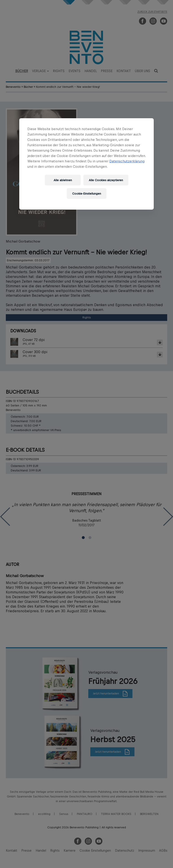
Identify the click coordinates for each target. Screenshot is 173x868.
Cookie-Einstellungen (87, 194)
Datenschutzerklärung (127, 161)
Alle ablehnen (63, 180)
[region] (86, 164)
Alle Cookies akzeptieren (106, 180)
